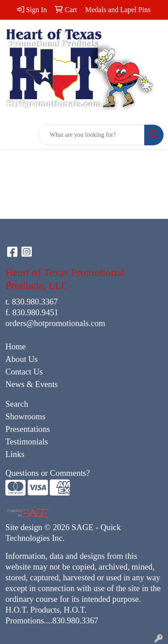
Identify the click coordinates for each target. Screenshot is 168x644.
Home (16, 346)
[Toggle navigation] (14, 135)
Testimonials (27, 442)
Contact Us (24, 372)
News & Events (32, 384)
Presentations (28, 429)
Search (17, 404)
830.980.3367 (35, 302)
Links (15, 454)
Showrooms (25, 416)
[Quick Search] (91, 135)
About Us (22, 359)
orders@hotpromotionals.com (55, 323)
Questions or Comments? (48, 473)
